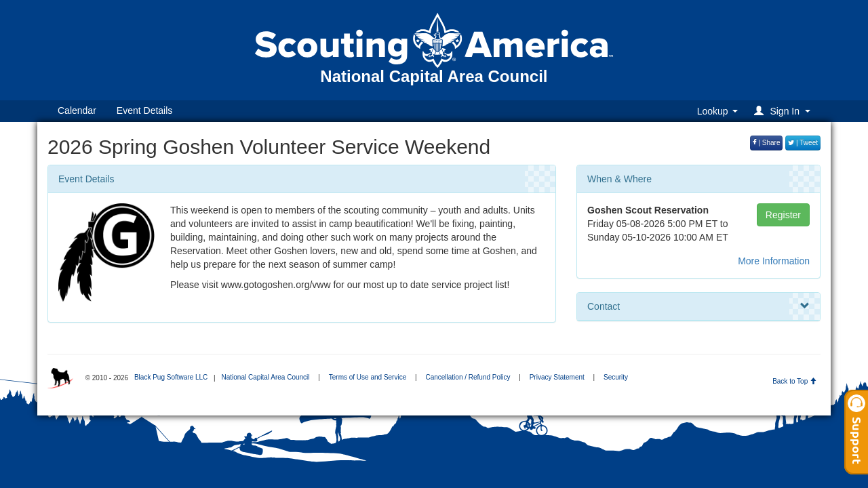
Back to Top (794, 381)
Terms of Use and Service (368, 377)
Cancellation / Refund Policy (468, 377)
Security (616, 377)
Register (783, 215)
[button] (784, 111)
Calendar (77, 110)
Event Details (144, 110)
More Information (774, 261)
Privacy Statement (557, 377)
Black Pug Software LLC (171, 377)
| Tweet (803, 143)
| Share (767, 143)
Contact (698, 306)
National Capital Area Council (265, 377)
